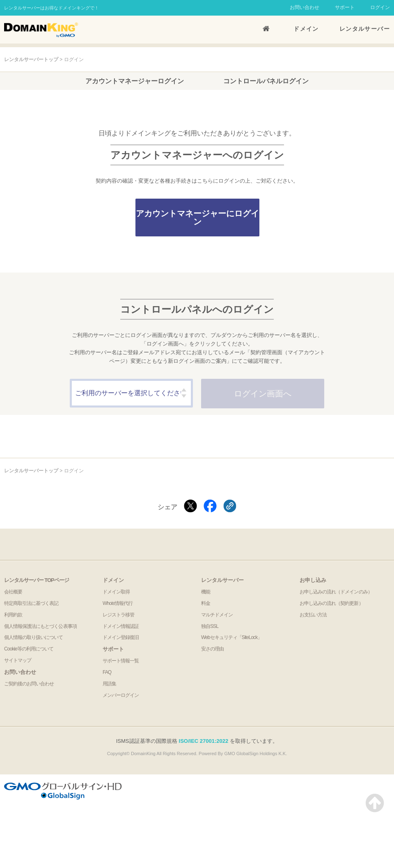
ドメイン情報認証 (121, 626)
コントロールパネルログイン (266, 81)
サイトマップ (18, 660)
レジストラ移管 (118, 615)
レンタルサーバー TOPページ (37, 580)
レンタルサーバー (365, 29)
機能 (206, 592)
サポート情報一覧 (121, 661)
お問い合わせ (305, 7)
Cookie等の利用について (29, 649)
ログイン (380, 7)
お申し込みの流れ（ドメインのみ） (336, 592)
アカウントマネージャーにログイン (197, 218)
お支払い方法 (313, 615)
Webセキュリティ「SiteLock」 (231, 637)
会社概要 (13, 592)
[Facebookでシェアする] (210, 507)
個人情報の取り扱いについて (34, 637)
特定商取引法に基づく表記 (31, 603)
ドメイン (306, 29)
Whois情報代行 (118, 603)
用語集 (109, 684)
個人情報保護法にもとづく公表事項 (40, 626)
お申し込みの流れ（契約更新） (331, 603)
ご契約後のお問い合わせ (29, 684)
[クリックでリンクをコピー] (230, 507)
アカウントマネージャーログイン (135, 81)
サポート (345, 7)
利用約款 (13, 615)
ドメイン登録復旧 (121, 637)
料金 (206, 603)
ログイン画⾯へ (263, 394)
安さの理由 (212, 649)
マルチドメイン (217, 615)
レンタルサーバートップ (31, 60)
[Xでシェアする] (190, 507)
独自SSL (210, 626)
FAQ (107, 672)
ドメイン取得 (116, 592)
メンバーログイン (121, 695)
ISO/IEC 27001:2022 (204, 741)
